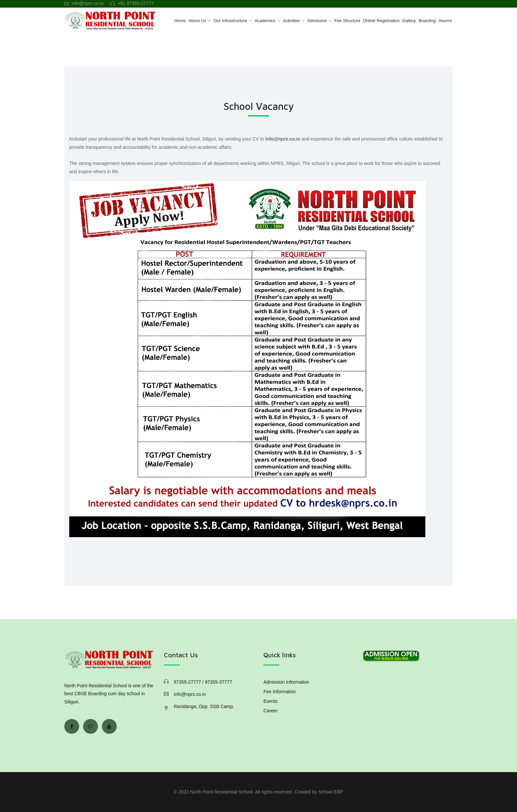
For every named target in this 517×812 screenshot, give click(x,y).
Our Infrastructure (230, 21)
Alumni (445, 21)
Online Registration (381, 21)
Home (180, 21)
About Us (197, 21)
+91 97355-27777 (136, 3)
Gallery (409, 21)
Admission (317, 21)
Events (271, 701)
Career (271, 711)
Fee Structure (347, 21)
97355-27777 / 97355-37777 (203, 682)
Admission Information (286, 682)
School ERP (331, 792)
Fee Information (280, 692)
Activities (291, 21)
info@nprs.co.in (88, 3)
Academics (265, 21)
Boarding (427, 21)
